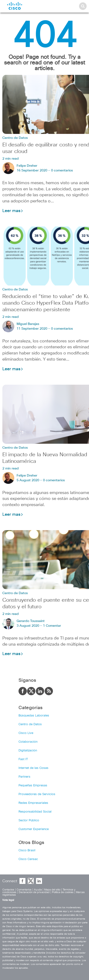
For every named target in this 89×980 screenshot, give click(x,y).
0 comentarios (62, 170)
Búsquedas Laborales (34, 716)
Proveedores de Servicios (37, 794)
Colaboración (28, 742)
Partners (24, 777)
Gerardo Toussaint (31, 621)
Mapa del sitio (52, 890)
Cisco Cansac (28, 859)
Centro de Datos (15, 138)
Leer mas (13, 211)
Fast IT (23, 759)
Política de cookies (63, 892)
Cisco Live (26, 733)
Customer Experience (34, 829)
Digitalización (28, 751)
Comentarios (24, 890)
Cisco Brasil (27, 850)
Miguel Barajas (28, 324)
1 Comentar (52, 626)
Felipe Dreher (27, 166)
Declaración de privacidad (34, 892)
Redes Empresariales (33, 803)
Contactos (8, 890)
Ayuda (38, 890)
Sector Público (29, 820)
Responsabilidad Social (35, 812)
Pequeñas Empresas (33, 786)
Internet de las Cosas (33, 768)
